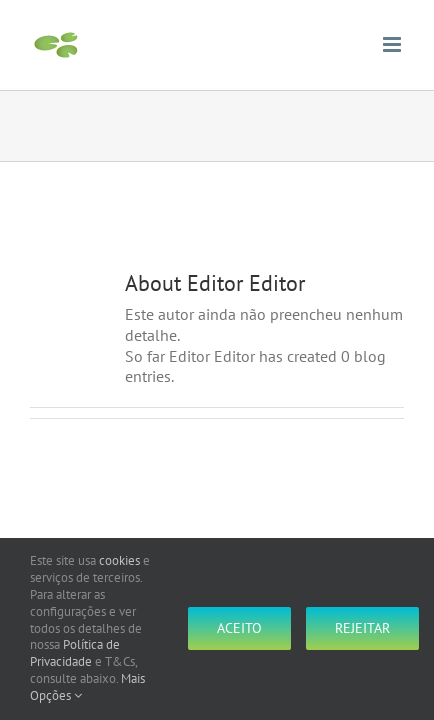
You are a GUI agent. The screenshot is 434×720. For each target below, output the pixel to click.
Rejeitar (362, 628)
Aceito (239, 628)
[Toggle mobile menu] (393, 44)
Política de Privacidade (75, 653)
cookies (119, 560)
